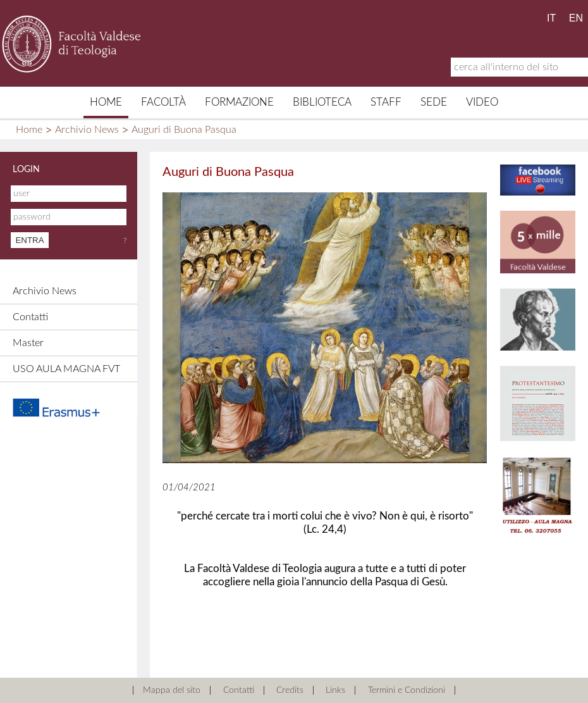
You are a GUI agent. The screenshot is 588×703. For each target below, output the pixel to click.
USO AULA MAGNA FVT (66, 369)
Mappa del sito (172, 690)
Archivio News (87, 130)
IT (551, 18)
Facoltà (163, 102)
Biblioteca (322, 102)
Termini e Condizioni (407, 690)
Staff (386, 102)
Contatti (30, 317)
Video (482, 102)
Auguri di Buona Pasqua (184, 130)
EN (576, 18)
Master (28, 343)
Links (335, 690)
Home (106, 102)
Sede (434, 102)
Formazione (239, 102)
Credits (290, 690)
